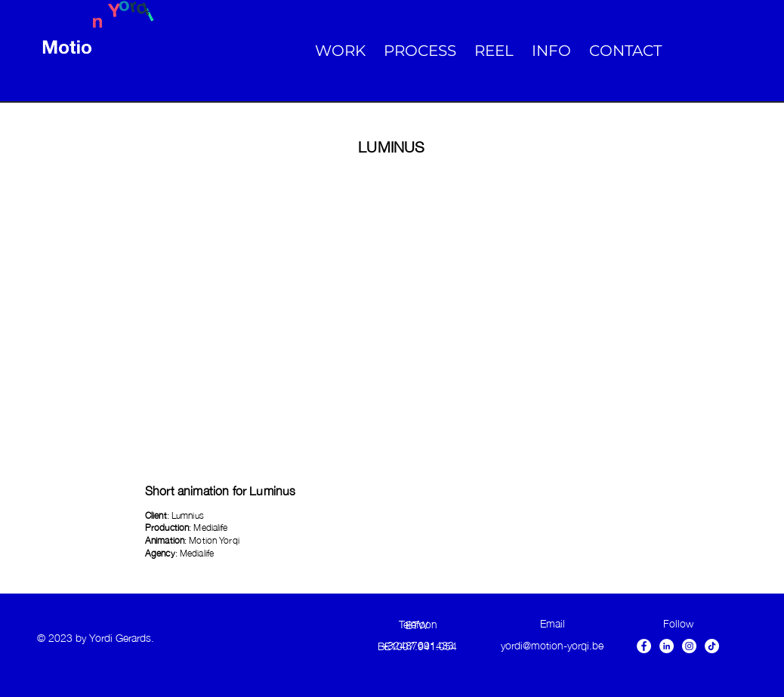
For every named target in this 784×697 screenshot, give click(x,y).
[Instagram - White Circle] (689, 646)
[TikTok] (712, 646)
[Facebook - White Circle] (644, 646)
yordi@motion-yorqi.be (552, 644)
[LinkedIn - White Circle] (667, 646)
